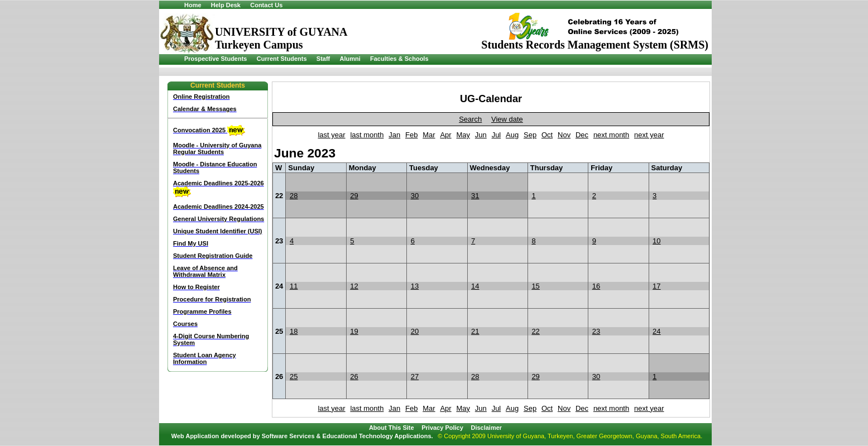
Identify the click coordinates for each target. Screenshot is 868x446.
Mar (429, 135)
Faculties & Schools (399, 59)
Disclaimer (486, 428)
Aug (512, 135)
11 (294, 286)
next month (611, 135)
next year (649, 135)
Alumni (350, 59)
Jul (497, 135)
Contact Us (266, 5)
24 (656, 331)
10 (656, 241)
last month (367, 135)
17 (656, 286)
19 (354, 331)
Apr (445, 135)
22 (535, 331)
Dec (582, 135)
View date (507, 119)
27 (415, 377)
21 (475, 331)
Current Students (282, 59)
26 (354, 377)
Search (470, 119)
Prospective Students (215, 59)
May (463, 135)
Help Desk (226, 5)
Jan (394, 135)
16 (596, 286)
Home (193, 5)
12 (354, 286)
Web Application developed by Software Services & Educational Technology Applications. (302, 436)
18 (294, 331)
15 (535, 286)
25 (294, 377)
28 (294, 196)
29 (354, 196)
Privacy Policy (442, 428)
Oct (547, 135)
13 (415, 286)
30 (415, 196)
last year (331, 135)
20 (415, 331)
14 (475, 286)
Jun (481, 135)
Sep (530, 135)
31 (475, 196)
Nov (564, 135)
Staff (323, 59)
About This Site (392, 428)
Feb (411, 135)
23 (596, 331)
